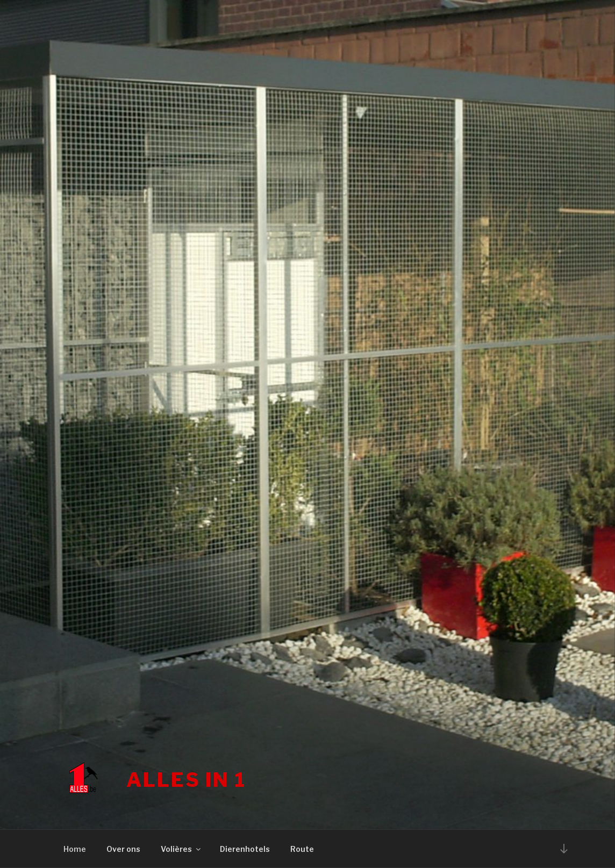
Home (75, 849)
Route (302, 849)
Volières (181, 849)
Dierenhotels (245, 849)
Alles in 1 (186, 780)
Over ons (123, 849)
